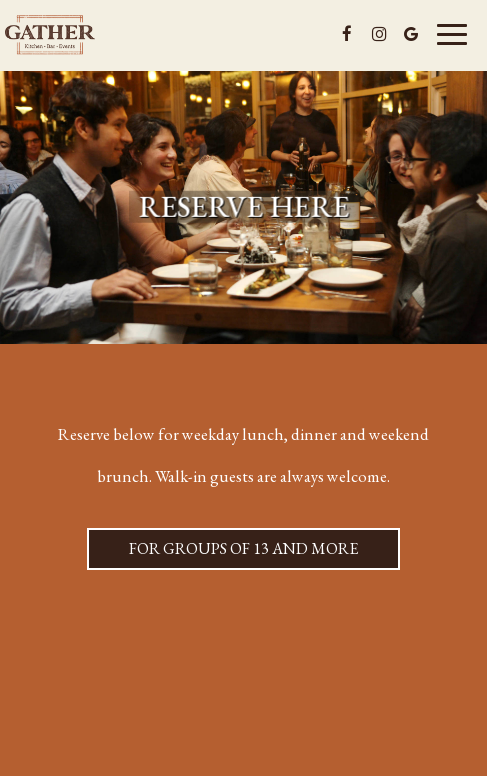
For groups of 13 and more (222, 554)
